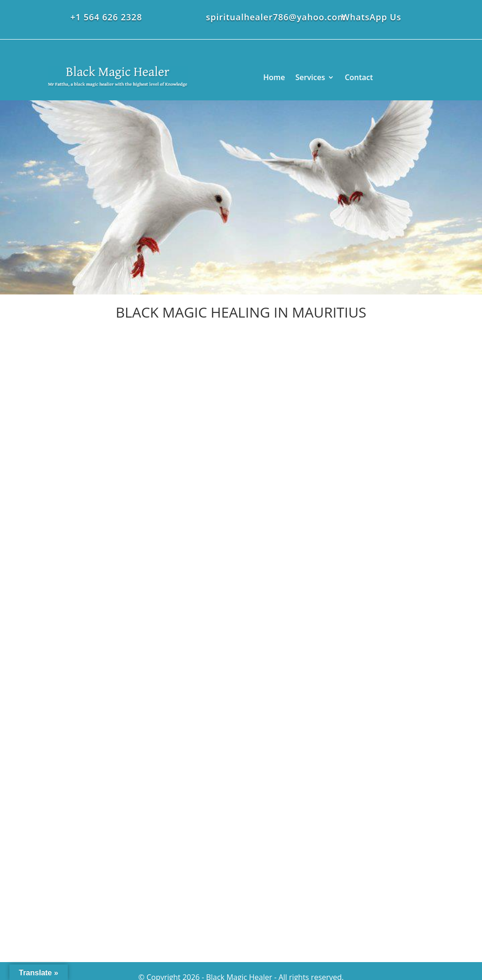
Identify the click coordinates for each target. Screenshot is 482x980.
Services (310, 77)
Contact (359, 77)
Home (274, 77)
